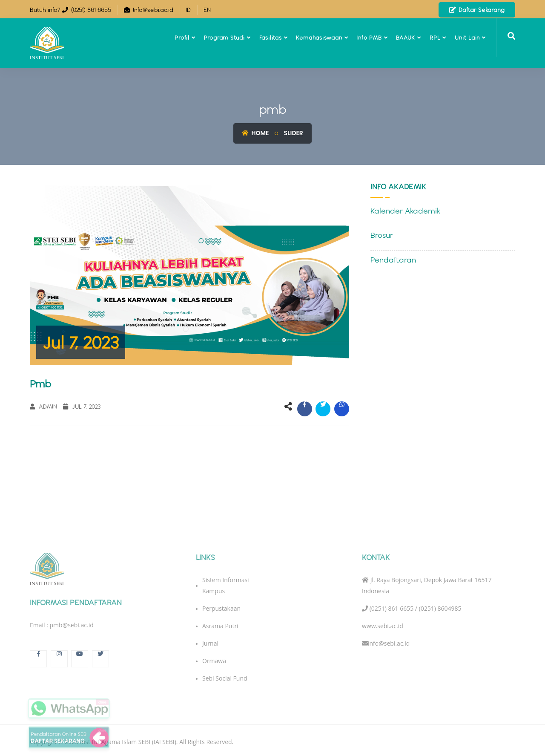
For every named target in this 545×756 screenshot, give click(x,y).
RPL (435, 38)
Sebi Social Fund (225, 682)
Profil (182, 38)
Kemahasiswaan (319, 38)
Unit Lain (467, 38)
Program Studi (224, 38)
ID (188, 10)
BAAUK (406, 38)
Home (255, 133)
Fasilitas (271, 38)
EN (207, 10)
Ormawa (214, 664)
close (102, 702)
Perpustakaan (221, 612)
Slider (294, 133)
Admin (43, 407)
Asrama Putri (220, 629)
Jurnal (210, 647)
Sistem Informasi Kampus (226, 589)
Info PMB (369, 38)
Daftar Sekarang (477, 10)
